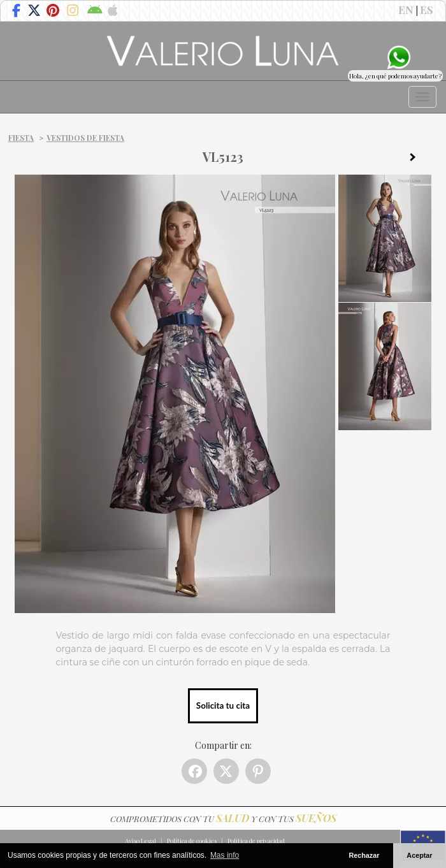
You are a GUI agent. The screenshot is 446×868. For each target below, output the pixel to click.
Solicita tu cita (223, 705)
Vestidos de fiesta (85, 138)
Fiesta (21, 138)
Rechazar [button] (364, 855)
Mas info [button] (225, 855)
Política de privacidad (256, 841)
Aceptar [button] (419, 855)
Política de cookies (192, 841)
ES (427, 10)
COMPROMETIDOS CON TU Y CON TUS (223, 819)
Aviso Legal (140, 841)
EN (406, 10)
